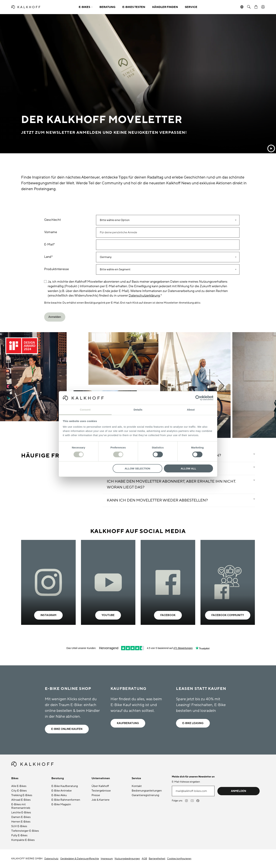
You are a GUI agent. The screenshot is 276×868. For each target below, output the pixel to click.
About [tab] (191, 410)
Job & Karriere (101, 800)
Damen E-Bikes (21, 817)
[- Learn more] (48, 582)
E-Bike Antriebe (62, 791)
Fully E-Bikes (19, 835)
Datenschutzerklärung (144, 296)
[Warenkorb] (256, 7)
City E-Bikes (19, 791)
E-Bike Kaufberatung (65, 786)
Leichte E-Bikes (21, 812)
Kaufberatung (128, 723)
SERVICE (191, 7)
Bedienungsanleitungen (147, 791)
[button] (86, 7)
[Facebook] (198, 801)
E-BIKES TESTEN (134, 7)
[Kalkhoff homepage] (42, 7)
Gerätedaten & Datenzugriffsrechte (80, 859)
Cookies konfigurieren (179, 859)
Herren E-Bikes (21, 822)
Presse (96, 795)
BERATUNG (107, 7)
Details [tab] (138, 410)
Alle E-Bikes (19, 786)
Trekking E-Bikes (22, 795)
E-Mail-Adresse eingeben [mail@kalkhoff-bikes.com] (186, 782)
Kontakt (137, 786)
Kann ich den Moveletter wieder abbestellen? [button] (157, 500)
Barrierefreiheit (157, 859)
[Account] (263, 7)
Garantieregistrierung (145, 795)
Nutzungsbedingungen (127, 859)
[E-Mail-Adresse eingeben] (193, 791)
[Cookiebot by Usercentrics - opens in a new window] (198, 398)
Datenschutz (51, 859)
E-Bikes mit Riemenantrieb (21, 806)
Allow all (189, 468)
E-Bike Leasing (193, 723)
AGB (144, 859)
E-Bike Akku (59, 795)
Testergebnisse (101, 791)
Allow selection (137, 468)
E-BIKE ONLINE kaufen (67, 729)
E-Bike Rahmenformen (66, 800)
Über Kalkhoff (100, 786)
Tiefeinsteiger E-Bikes (25, 831)
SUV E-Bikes (19, 826)
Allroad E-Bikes (21, 800)
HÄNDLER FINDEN (165, 7)
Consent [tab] (85, 410)
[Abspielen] (271, 148)
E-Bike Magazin (61, 804)
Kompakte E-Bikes (23, 840)
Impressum (107, 859)
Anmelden (239, 791)
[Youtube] (192, 801)
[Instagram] (187, 801)
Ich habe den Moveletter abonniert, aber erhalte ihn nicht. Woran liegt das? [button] (171, 484)
